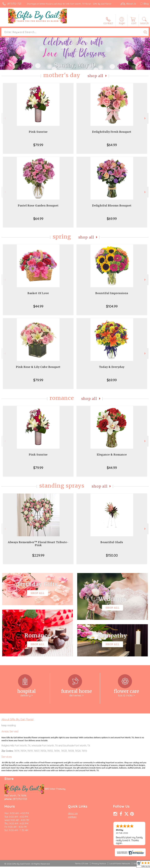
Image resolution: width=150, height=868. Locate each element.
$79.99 (38, 145)
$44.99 (38, 306)
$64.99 (112, 145)
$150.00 (112, 555)
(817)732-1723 (14, 4)
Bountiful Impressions (112, 293)
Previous (5, 118)
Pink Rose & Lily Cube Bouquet (38, 367)
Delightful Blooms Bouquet (112, 206)
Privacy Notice (99, 863)
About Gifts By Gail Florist (17, 719)
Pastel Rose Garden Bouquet (38, 206)
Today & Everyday (112, 367)
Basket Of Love (38, 293)
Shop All (96, 76)
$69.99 (112, 219)
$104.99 (112, 306)
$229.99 (38, 555)
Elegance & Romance (112, 455)
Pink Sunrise (38, 132)
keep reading (9, 725)
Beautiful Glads (112, 542)
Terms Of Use (81, 863)
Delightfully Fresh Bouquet (112, 132)
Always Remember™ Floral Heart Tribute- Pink (38, 544)
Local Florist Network (120, 863)
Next (145, 118)
